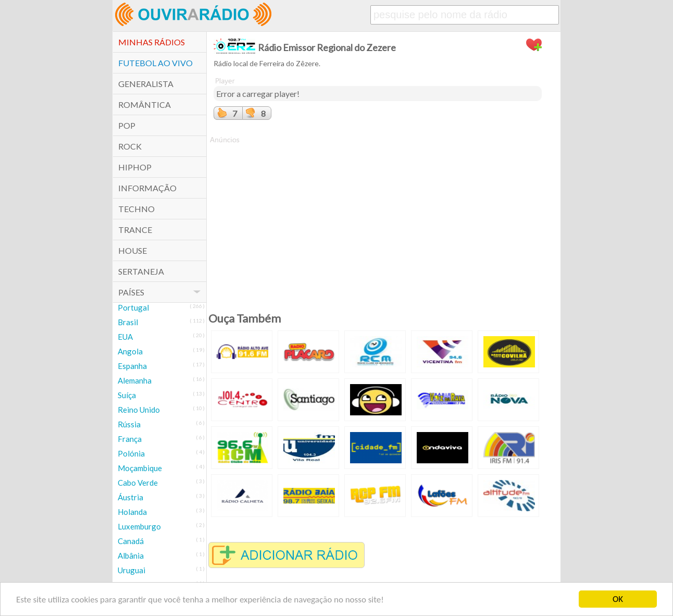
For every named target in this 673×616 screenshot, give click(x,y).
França (130, 439)
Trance (135, 230)
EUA (125, 337)
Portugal (133, 307)
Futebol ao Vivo (155, 63)
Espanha (132, 366)
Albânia (131, 556)
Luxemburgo (139, 526)
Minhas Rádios (152, 42)
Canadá (131, 541)
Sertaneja (141, 271)
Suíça (127, 395)
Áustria (130, 497)
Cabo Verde (138, 483)
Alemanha (135, 380)
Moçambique (140, 468)
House (133, 250)
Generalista (146, 84)
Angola (130, 351)
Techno (136, 209)
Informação (147, 188)
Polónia (131, 453)
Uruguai (132, 570)
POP (127, 125)
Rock (130, 146)
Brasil (128, 322)
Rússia (129, 424)
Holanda (132, 512)
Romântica (145, 104)
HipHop (135, 167)
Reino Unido (139, 410)
